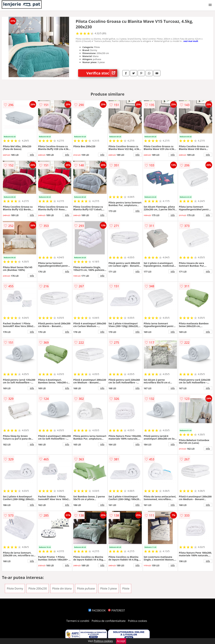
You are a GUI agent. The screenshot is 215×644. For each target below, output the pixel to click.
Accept (121, 641)
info (32, 155)
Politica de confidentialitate (109, 621)
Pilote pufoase (86, 588)
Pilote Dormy (15, 588)
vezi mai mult (191, 41)
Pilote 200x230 (38, 588)
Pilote (126, 588)
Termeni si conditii (78, 621)
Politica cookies (138, 621)
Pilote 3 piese (109, 588)
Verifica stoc (102, 73)
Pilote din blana (62, 588)
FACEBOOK (97, 610)
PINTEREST (116, 610)
